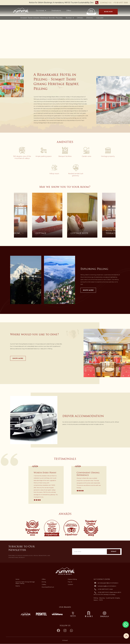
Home (17, 579)
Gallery (100, 18)
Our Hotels (41, 11)
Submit (114, 552)
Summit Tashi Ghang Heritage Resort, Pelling (41, 18)
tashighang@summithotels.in (107, 586)
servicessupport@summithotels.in (108, 583)
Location (70, 585)
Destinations (56, 11)
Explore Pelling (72, 579)
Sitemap (65, 640)
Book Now (108, 12)
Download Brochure (48, 587)
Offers (69, 11)
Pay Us (70, 582)
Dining (90, 18)
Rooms (69, 18)
